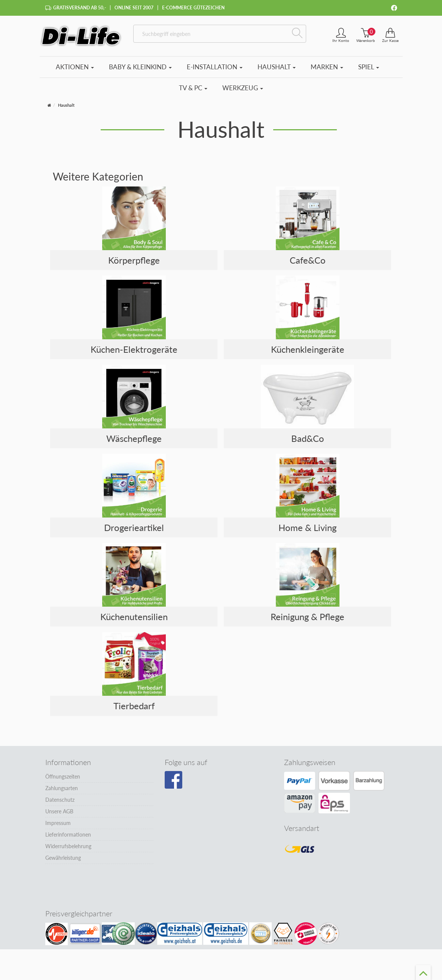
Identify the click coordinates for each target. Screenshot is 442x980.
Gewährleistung (63, 858)
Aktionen (75, 67)
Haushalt (277, 67)
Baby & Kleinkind (140, 67)
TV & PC (193, 88)
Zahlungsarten (62, 788)
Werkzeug (243, 88)
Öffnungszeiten (63, 776)
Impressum (58, 823)
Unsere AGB (59, 811)
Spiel (369, 67)
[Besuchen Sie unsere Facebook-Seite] (173, 780)
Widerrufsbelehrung (68, 846)
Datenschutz (60, 800)
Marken (327, 67)
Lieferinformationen (68, 835)
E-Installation (215, 67)
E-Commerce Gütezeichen (193, 8)
